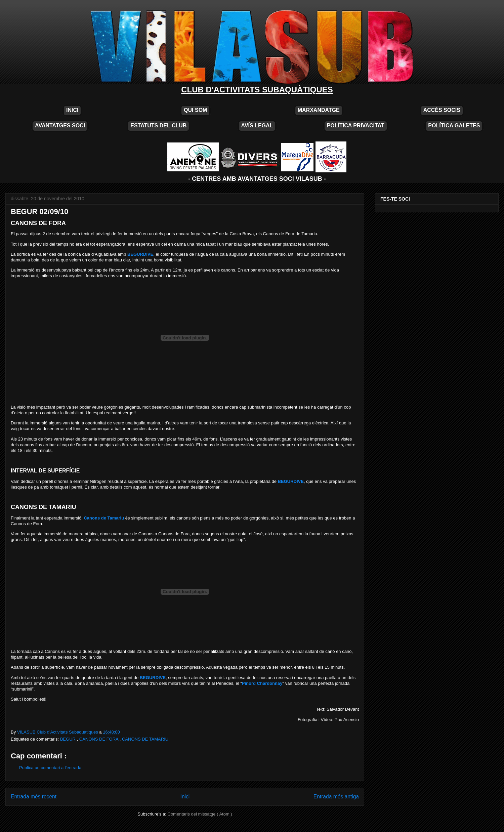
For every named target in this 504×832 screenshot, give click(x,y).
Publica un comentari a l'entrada (50, 768)
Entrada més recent (34, 797)
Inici (185, 797)
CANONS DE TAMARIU (145, 739)
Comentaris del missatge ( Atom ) (200, 814)
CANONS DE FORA (99, 739)
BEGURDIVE (140, 254)
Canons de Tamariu (104, 518)
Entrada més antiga (336, 797)
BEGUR (69, 739)
